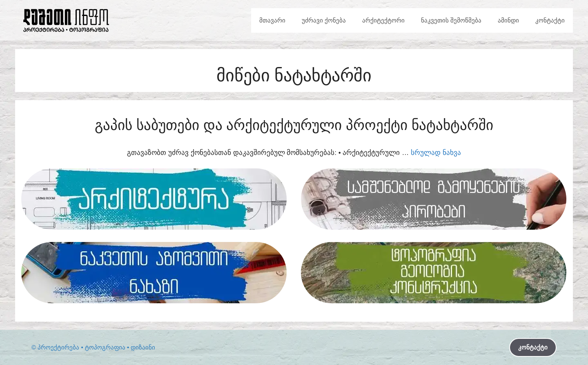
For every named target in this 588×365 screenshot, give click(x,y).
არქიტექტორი (383, 20)
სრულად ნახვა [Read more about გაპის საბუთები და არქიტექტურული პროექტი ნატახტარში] (436, 153)
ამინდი (508, 20)
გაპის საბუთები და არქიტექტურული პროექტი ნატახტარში (294, 125)
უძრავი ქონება (324, 20)
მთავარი (272, 20)
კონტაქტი (550, 20)
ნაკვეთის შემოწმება (451, 20)
